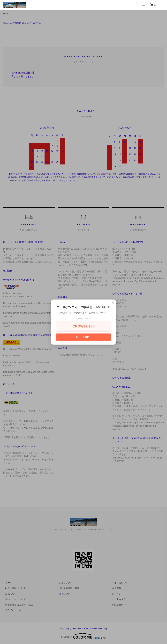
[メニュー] (162, 5)
